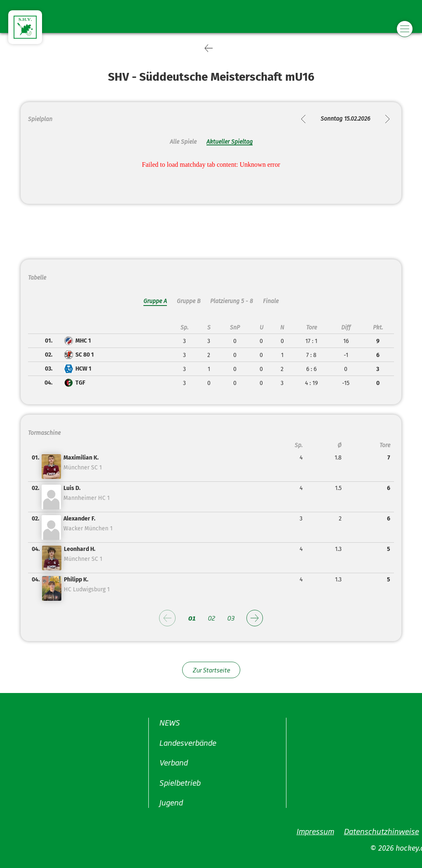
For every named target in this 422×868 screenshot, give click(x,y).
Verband (173, 762)
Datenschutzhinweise (381, 831)
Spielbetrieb (180, 782)
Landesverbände (188, 742)
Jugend (171, 802)
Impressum (315, 831)
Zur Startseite (211, 670)
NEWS (169, 722)
